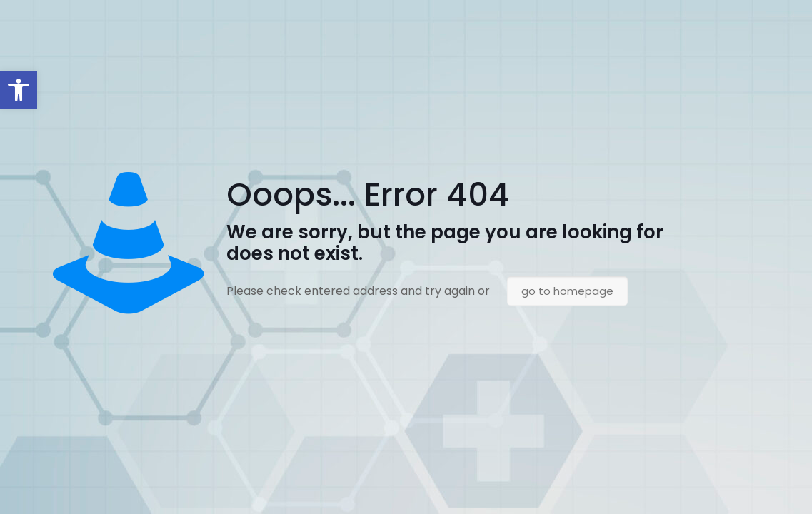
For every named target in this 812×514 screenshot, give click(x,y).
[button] (19, 90)
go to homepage (567, 291)
